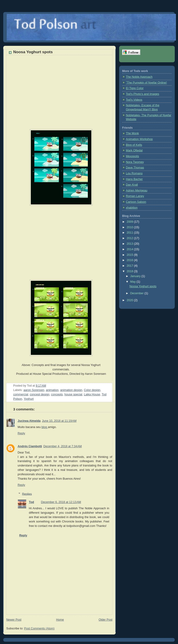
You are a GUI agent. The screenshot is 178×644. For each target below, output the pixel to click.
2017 (130, 266)
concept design (40, 394)
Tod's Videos (134, 100)
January (136, 276)
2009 (130, 222)
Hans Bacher (134, 179)
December (137, 293)
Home (60, 620)
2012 (130, 238)
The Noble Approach (139, 77)
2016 (130, 260)
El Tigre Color (135, 88)
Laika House (92, 394)
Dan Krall (132, 185)
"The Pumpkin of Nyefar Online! (146, 83)
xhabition (132, 208)
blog (45, 427)
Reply (21, 433)
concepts (57, 394)
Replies (27, 494)
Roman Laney (135, 196)
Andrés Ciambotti (30, 446)
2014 (130, 249)
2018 (130, 271)
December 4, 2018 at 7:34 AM (63, 446)
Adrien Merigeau (137, 191)
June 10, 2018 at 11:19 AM (59, 421)
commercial (21, 394)
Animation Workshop (139, 139)
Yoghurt (29, 399)
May (133, 282)
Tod (32, 502)
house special (73, 394)
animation (52, 390)
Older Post (105, 620)
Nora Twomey (135, 162)
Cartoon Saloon (136, 202)
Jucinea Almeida (29, 421)
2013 (130, 244)
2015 (130, 255)
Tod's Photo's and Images (143, 94)
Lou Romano (134, 173)
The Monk (132, 133)
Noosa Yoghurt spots (143, 286)
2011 (130, 233)
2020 (130, 300)
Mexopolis (132, 156)
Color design (92, 390)
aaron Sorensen (34, 390)
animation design (71, 390)
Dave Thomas (135, 168)
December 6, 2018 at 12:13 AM (61, 502)
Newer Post (14, 620)
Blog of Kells (134, 145)
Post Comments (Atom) (39, 628)
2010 (130, 227)
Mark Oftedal (134, 150)
